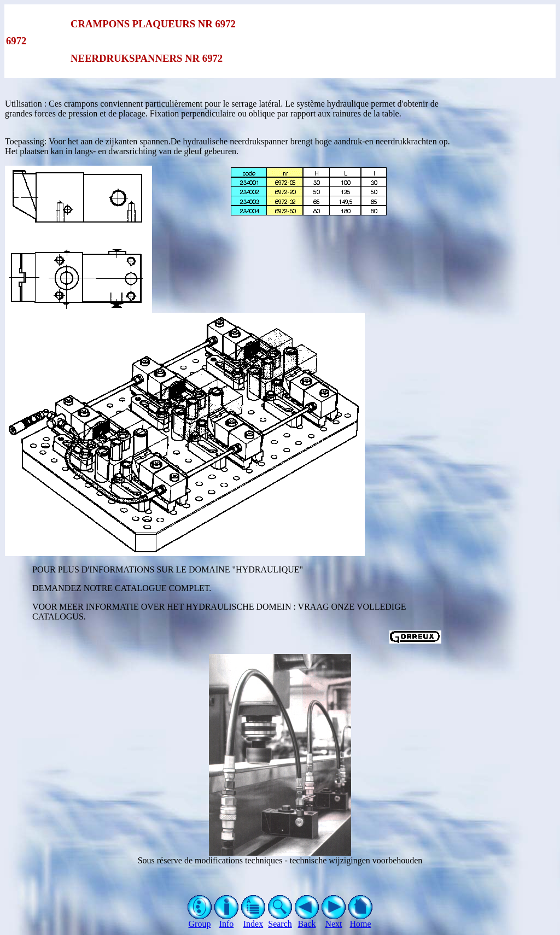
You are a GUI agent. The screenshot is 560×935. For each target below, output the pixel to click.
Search (280, 920)
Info (227, 920)
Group (200, 920)
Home (361, 920)
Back (307, 920)
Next (334, 920)
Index (253, 920)
